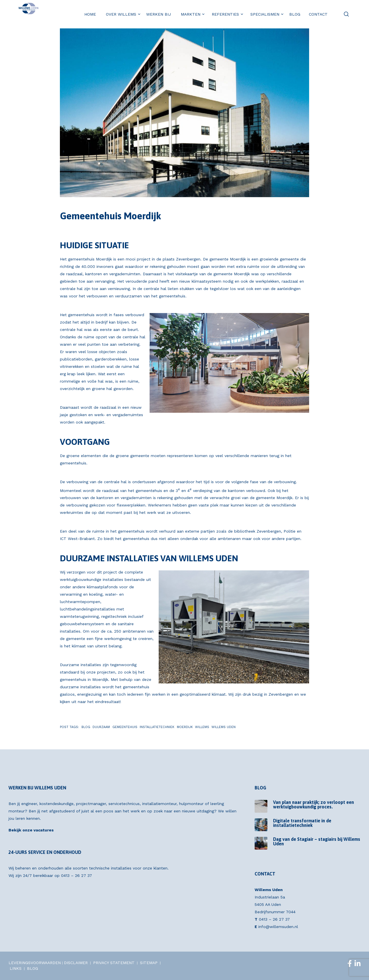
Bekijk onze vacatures (31, 830)
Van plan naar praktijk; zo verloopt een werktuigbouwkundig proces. (314, 804)
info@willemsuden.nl (278, 927)
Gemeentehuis (125, 727)
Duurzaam (101, 727)
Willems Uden (224, 727)
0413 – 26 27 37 (76, 875)
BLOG (33, 968)
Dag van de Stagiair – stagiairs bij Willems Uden (317, 841)
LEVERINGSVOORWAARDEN (35, 963)
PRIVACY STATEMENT (114, 963)
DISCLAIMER (76, 963)
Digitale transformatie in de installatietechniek (302, 823)
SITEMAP (149, 963)
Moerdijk (185, 727)
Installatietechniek (157, 727)
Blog (86, 727)
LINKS (16, 968)
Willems (202, 727)
